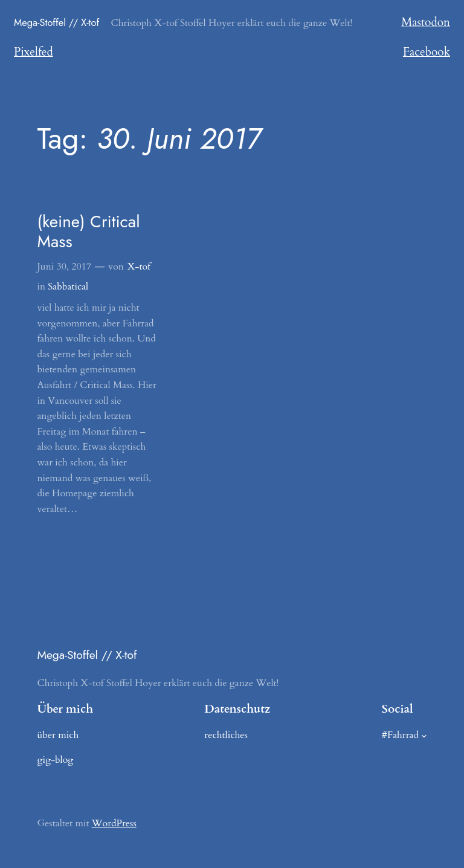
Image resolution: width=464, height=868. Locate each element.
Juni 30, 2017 (64, 267)
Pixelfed (34, 52)
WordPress (114, 823)
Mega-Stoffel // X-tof (56, 22)
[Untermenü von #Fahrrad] (424, 736)
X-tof (139, 267)
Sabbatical (68, 287)
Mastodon (426, 22)
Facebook (427, 52)
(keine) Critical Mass (88, 232)
